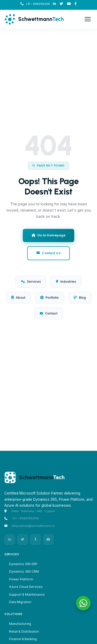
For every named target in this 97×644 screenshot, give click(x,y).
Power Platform (21, 579)
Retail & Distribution (24, 631)
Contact (49, 313)
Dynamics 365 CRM (24, 571)
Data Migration (20, 602)
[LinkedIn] (54, 4)
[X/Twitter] (61, 4)
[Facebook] (76, 4)
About (18, 298)
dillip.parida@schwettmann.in (33, 526)
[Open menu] (88, 19)
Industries (66, 282)
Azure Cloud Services (26, 587)
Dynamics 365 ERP (23, 564)
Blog (80, 298)
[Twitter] (23, 540)
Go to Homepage (48, 235)
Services (31, 282)
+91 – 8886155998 (38, 4)
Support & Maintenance (27, 594)
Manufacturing (20, 624)
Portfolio (50, 298)
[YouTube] (48, 540)
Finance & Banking (23, 639)
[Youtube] (69, 4)
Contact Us (48, 253)
